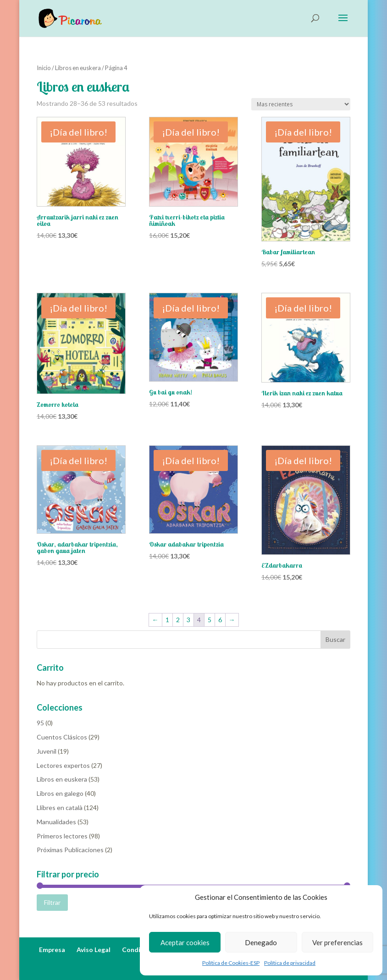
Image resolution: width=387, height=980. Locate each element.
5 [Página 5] (210, 620)
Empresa (52, 950)
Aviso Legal (94, 950)
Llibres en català (60, 808)
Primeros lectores (62, 836)
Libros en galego (60, 793)
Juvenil (47, 751)
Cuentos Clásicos (62, 737)
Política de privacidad (290, 963)
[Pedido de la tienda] (301, 104)
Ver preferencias (337, 942)
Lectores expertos (63, 765)
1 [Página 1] (167, 620)
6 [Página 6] (220, 620)
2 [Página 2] (178, 620)
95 (40, 723)
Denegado (261, 942)
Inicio (44, 68)
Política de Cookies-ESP (231, 963)
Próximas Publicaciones (70, 850)
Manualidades (56, 822)
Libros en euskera (78, 68)
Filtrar (52, 902)
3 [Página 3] (188, 620)
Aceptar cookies (185, 942)
